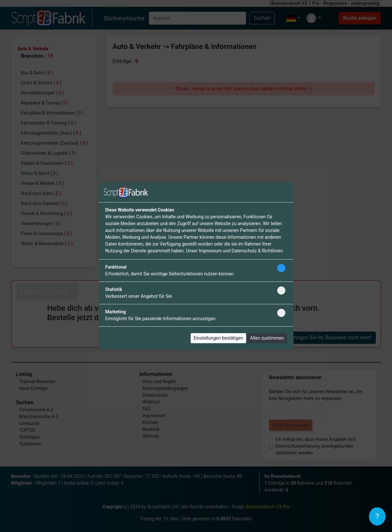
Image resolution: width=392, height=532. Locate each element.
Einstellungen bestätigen (218, 338)
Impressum (210, 251)
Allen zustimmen (267, 338)
